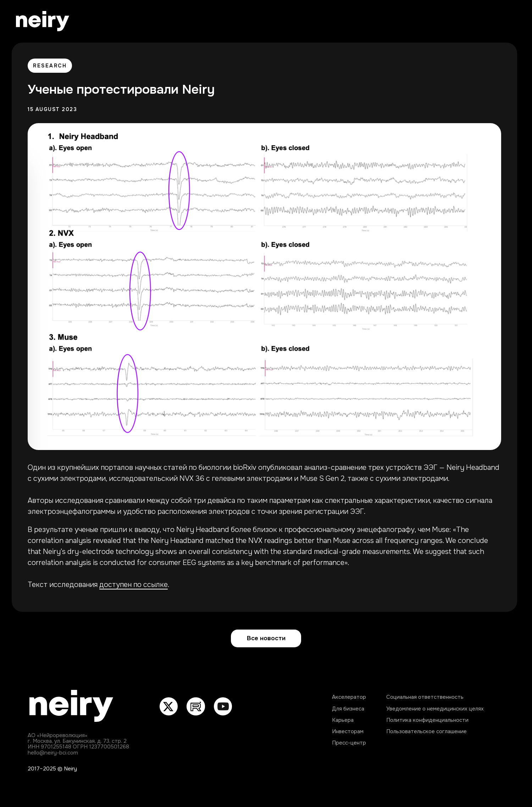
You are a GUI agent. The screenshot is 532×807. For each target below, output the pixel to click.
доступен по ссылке (134, 585)
